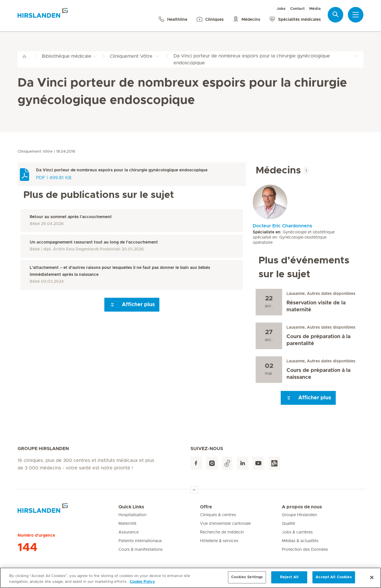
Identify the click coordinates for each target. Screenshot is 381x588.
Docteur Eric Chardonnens (282, 226)
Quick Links (131, 507)
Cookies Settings (247, 580)
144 (28, 548)
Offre (206, 507)
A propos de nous (302, 507)
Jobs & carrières (297, 532)
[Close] (372, 580)
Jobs (281, 9)
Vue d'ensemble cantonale (225, 524)
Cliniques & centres (218, 515)
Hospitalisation (132, 515)
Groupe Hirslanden (299, 515)
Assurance (129, 532)
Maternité (127, 524)
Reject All (289, 580)
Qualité (288, 524)
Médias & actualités (300, 541)
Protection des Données (305, 550)
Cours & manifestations (140, 550)
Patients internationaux (140, 541)
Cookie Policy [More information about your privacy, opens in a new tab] (142, 584)
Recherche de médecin (222, 532)
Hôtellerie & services (219, 541)
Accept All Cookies (334, 580)
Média (315, 9)
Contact (297, 9)
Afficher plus (132, 305)
